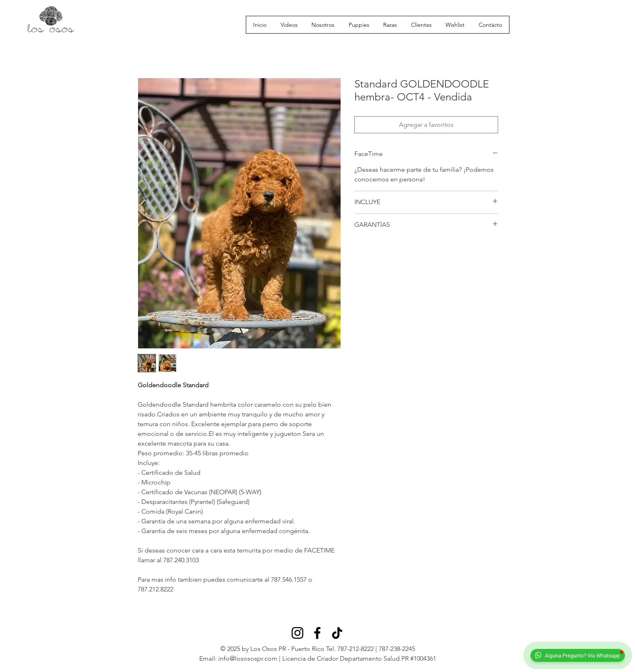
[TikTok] (337, 633)
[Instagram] (297, 633)
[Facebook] (317, 633)
